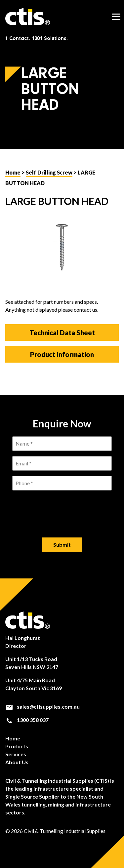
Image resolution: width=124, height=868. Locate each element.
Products (17, 746)
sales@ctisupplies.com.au (42, 707)
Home (13, 172)
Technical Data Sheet (62, 333)
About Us (17, 762)
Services (16, 754)
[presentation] (62, 509)
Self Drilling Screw (49, 172)
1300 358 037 (27, 720)
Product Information (62, 354)
